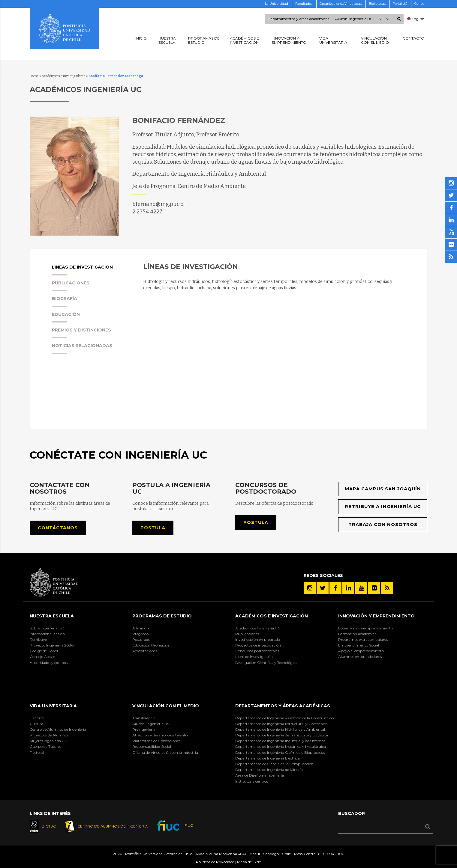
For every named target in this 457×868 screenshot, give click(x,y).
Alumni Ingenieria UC (354, 19)
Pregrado (140, 634)
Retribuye (38, 640)
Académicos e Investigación (272, 616)
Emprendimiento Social (359, 645)
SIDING (385, 19)
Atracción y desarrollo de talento (160, 735)
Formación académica (357, 634)
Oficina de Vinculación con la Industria (165, 752)
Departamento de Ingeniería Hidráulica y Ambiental (280, 730)
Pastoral (37, 752)
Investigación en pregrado (258, 640)
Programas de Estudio (162, 616)
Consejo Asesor (42, 657)
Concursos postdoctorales (257, 651)
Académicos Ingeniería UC (258, 628)
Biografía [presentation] (65, 302)
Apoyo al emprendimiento (361, 651)
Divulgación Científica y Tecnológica (266, 663)
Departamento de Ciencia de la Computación (274, 764)
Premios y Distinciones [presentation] (81, 333)
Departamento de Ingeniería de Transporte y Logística (282, 735)
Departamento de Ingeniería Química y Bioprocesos (280, 752)
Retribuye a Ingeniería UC (383, 507)
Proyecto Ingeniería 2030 (52, 645)
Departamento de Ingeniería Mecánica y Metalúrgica (281, 747)
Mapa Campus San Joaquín (383, 489)
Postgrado (141, 640)
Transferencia (144, 718)
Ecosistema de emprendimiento (365, 628)
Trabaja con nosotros (383, 525)
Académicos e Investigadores (64, 76)
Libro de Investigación (254, 657)
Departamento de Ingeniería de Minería (269, 770)
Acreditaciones (145, 651)
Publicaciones (247, 634)
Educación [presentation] (66, 318)
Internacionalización (47, 634)
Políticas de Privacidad (215, 862)
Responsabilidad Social (152, 747)
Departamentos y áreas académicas (298, 19)
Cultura (36, 724)
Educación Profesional (151, 645)
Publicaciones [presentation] (71, 286)
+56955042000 (331, 854)
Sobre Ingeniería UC (47, 628)
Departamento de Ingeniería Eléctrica (268, 758)
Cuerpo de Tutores (45, 747)
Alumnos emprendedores (360, 657)
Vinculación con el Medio (166, 706)
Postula (153, 528)
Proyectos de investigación (258, 645)
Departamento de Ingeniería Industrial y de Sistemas (280, 741)
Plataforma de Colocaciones (156, 741)
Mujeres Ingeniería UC (48, 741)
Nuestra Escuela (52, 616)
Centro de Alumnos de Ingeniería (58, 730)
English (416, 19)
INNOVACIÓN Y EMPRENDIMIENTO (376, 616)
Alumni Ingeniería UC (151, 724)
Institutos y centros (252, 781)
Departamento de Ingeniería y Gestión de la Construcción (285, 718)
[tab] (91, 272)
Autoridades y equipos (49, 663)
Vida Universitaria (53, 706)
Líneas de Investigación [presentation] (82, 270)
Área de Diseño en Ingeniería (260, 776)
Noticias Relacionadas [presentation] (82, 349)
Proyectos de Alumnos (49, 735)
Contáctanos (58, 528)
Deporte (37, 718)
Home (34, 76)
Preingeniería (144, 730)
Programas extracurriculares (363, 640)
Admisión (141, 628)
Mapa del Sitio (249, 862)
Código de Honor (44, 651)
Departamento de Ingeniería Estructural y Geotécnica (281, 724)
